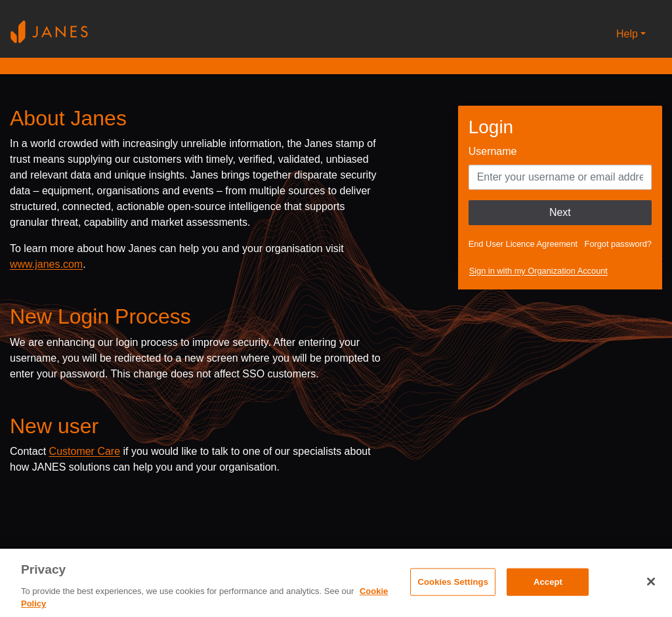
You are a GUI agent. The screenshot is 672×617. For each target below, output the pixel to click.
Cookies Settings (453, 582)
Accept (548, 582)
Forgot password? (618, 244)
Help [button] (627, 34)
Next (560, 212)
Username (493, 151)
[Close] (651, 582)
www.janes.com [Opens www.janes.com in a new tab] (46, 264)
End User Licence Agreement (523, 244)
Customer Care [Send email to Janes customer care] (85, 451)
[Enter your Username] (560, 177)
